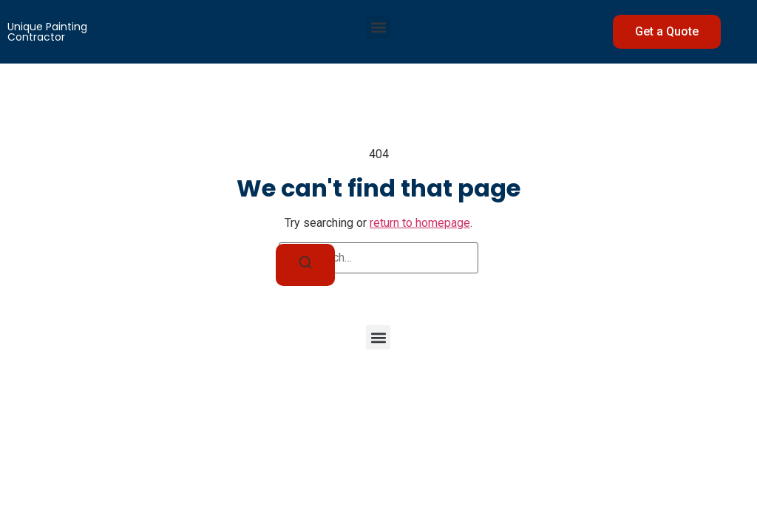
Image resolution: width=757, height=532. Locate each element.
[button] (378, 27)
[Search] (305, 265)
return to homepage (420, 223)
